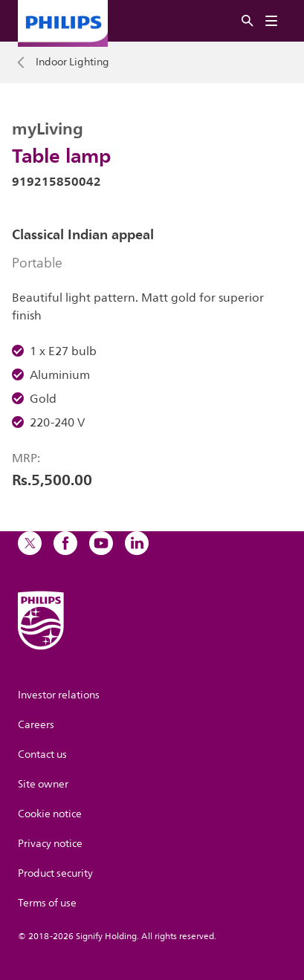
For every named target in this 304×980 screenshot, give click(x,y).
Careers (36, 725)
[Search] (248, 21)
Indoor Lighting (72, 62)
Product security (55, 873)
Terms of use (47, 903)
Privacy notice (50, 844)
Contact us (42, 755)
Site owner (43, 784)
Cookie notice (50, 814)
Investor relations (59, 695)
